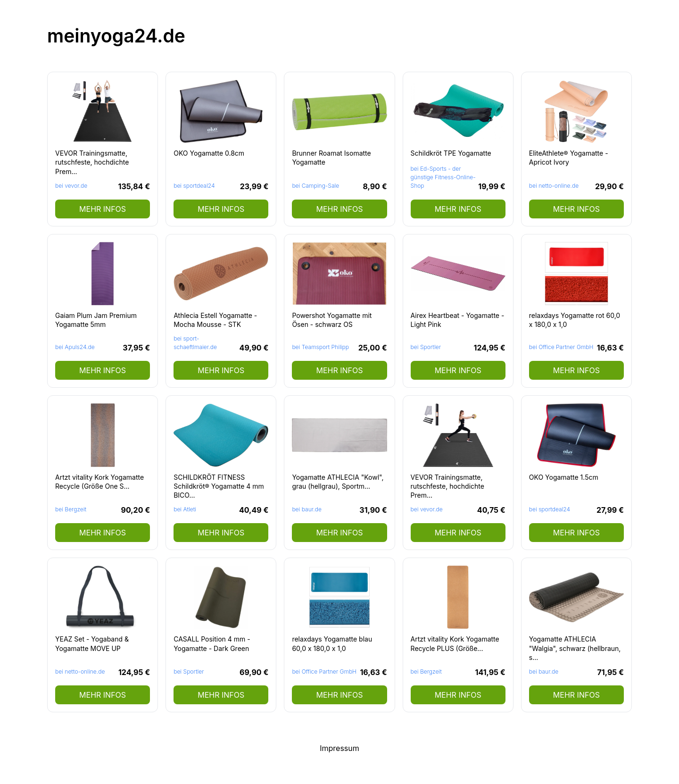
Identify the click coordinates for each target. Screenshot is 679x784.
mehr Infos (103, 209)
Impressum (339, 748)
